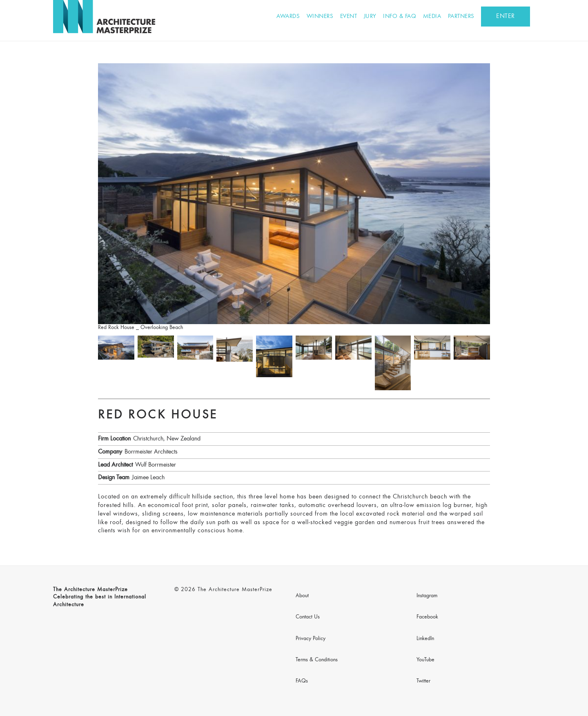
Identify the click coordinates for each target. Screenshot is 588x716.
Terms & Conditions (317, 660)
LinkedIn (425, 639)
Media (432, 17)
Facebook (427, 617)
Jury (370, 17)
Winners (320, 17)
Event (349, 17)
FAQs (302, 681)
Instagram (427, 596)
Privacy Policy (311, 639)
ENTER (506, 16)
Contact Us (308, 617)
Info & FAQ (400, 17)
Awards (288, 17)
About (302, 596)
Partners (461, 17)
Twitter (423, 681)
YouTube (425, 660)
